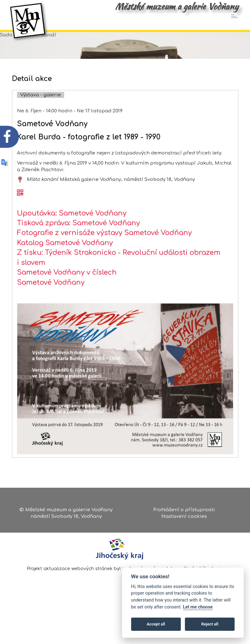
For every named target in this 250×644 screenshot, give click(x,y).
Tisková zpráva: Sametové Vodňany (78, 244)
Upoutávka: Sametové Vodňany (72, 234)
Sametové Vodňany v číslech (67, 293)
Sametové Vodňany (51, 303)
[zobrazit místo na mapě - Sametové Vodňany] (20, 200)
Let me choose (198, 607)
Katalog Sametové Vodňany (65, 264)
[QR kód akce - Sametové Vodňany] (20, 214)
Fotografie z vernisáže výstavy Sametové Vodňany (104, 253)
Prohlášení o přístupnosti (184, 512)
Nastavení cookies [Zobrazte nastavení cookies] (184, 519)
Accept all (156, 624)
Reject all (210, 624)
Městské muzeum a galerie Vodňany (177, 6)
